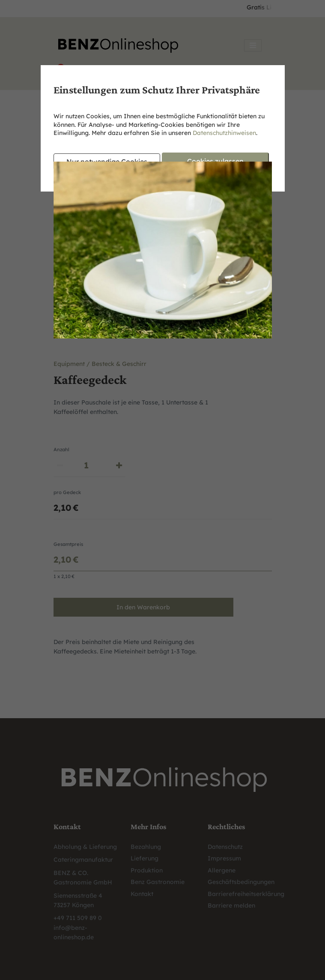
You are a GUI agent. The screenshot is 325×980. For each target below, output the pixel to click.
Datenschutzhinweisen (224, 133)
